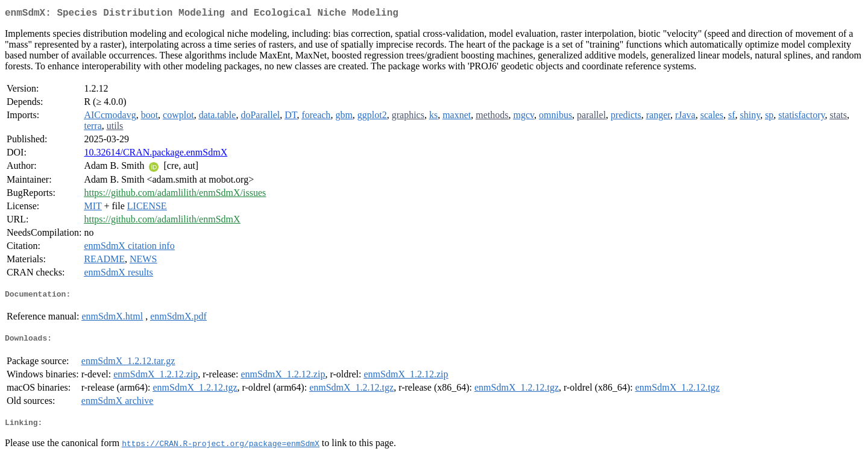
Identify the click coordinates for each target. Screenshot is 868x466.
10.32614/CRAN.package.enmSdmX (156, 155)
